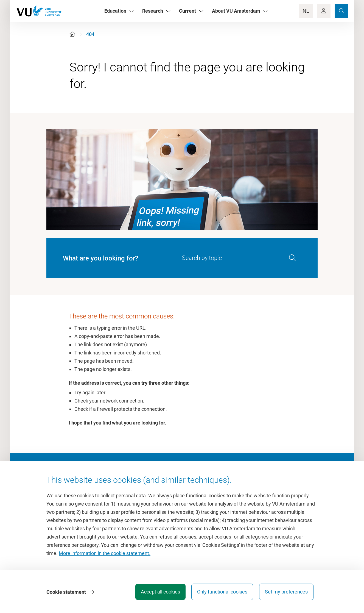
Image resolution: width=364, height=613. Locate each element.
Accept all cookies (159, 592)
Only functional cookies (222, 592)
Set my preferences (286, 592)
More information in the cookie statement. (105, 554)
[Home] (72, 34)
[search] (292, 258)
